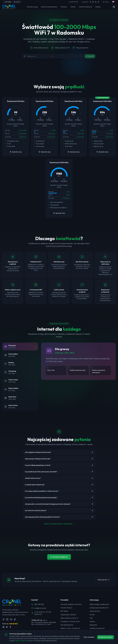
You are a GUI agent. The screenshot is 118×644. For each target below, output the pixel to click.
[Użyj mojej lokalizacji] (25, 56)
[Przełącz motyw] (106, 2)
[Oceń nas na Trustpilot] (7, 627)
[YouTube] (96, 2)
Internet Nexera (66, 608)
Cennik (92, 615)
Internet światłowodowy (49, 7)
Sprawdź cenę (16, 152)
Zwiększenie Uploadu (68, 615)
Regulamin (93, 625)
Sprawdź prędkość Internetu (71, 604)
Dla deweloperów (67, 625)
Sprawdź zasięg (32, 7)
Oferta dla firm (103, 580)
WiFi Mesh (64, 611)
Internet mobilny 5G (86, 7)
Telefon (73, 7)
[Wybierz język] (114, 2)
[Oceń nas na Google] (3, 627)
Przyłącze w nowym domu (70, 621)
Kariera (92, 621)
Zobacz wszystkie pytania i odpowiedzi (59, 524)
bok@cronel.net (40, 608)
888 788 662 (39, 604)
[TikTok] (98, 2)
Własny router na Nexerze (70, 628)
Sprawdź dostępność (59, 557)
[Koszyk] (114, 7)
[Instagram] (93, 2)
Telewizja (64, 7)
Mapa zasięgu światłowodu (99, 604)
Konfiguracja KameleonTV (99, 608)
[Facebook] (90, 2)
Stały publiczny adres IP (69, 618)
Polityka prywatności (97, 628)
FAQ (91, 618)
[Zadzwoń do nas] (112, 638)
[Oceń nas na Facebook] (10, 627)
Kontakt (98, 7)
